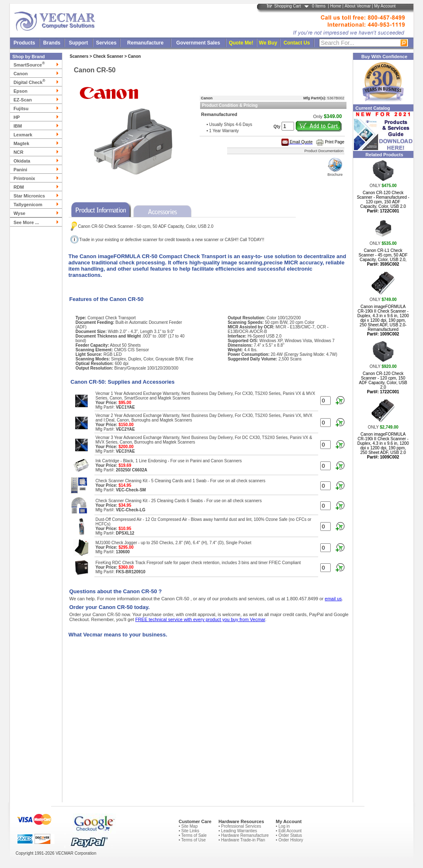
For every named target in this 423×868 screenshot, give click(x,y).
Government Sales (198, 43)
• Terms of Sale (192, 835)
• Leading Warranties (238, 831)
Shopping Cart (287, 6)
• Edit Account (289, 831)
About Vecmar (357, 6)
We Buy (268, 43)
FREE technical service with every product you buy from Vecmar (200, 619)
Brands (52, 43)
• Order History (289, 840)
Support (79, 43)
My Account (385, 6)
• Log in (283, 826)
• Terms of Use (192, 840)
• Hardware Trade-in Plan (242, 840)
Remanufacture (145, 43)
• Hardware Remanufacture (244, 835)
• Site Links (189, 831)
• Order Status (289, 835)
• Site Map (188, 826)
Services (106, 43)
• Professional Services (240, 826)
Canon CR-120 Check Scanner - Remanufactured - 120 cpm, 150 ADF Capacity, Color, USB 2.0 (383, 202)
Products (24, 43)
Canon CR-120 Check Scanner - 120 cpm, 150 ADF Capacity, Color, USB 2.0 (383, 383)
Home (336, 6)
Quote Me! (241, 43)
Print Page (335, 142)
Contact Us (297, 43)
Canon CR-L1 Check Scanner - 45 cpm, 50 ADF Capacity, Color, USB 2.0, (383, 257)
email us (333, 599)
